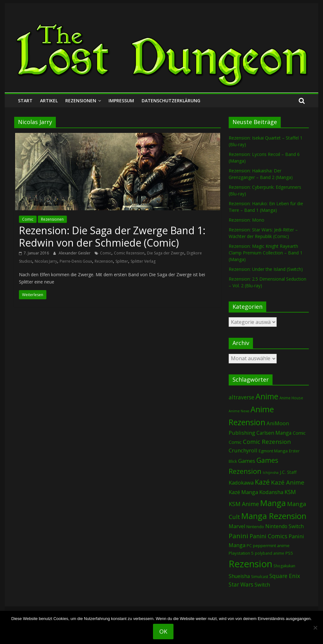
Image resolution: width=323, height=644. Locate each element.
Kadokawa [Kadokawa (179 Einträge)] (241, 483)
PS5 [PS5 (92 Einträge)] (289, 553)
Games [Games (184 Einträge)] (247, 461)
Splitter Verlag (143, 261)
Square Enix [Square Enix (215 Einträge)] (285, 576)
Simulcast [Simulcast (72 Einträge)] (260, 577)
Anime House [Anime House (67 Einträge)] (291, 398)
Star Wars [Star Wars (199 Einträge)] (241, 584)
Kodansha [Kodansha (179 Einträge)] (271, 492)
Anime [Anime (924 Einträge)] (267, 396)
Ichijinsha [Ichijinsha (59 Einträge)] (271, 472)
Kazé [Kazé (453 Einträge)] (262, 482)
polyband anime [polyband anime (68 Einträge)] (270, 553)
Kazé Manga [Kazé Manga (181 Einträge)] (243, 492)
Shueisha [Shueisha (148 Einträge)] (239, 576)
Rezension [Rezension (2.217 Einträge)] (250, 564)
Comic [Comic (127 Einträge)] (299, 433)
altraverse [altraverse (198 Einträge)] (241, 397)
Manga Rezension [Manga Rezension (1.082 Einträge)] (274, 516)
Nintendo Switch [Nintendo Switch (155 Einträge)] (285, 526)
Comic (28, 219)
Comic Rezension (129, 253)
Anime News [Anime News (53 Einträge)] (239, 411)
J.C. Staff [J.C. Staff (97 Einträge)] (288, 472)
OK (163, 631)
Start (25, 101)
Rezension (104, 261)
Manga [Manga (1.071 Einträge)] (273, 503)
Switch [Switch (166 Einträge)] (262, 585)
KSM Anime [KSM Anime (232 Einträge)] (244, 504)
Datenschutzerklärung (171, 101)
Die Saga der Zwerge (166, 253)
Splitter (122, 261)
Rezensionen (81, 101)
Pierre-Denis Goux (76, 261)
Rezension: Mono (247, 220)
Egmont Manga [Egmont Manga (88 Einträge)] (273, 451)
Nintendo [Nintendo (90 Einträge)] (255, 527)
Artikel (49, 101)
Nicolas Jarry (46, 261)
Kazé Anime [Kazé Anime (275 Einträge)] (288, 482)
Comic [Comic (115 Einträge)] (235, 442)
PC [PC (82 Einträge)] (249, 546)
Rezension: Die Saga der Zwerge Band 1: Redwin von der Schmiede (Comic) (112, 236)
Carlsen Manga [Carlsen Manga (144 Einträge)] (274, 433)
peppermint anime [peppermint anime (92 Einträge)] (271, 546)
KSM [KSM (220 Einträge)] (290, 492)
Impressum (121, 101)
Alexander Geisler (75, 253)
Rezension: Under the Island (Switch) (266, 269)
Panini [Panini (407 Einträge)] (238, 536)
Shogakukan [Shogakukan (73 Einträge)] (284, 566)
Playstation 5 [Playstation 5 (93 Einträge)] (241, 553)
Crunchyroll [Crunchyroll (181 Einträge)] (243, 450)
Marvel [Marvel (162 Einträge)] (237, 526)
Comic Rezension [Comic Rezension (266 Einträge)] (267, 441)
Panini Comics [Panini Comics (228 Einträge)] (268, 536)
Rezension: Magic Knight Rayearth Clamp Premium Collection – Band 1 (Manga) (266, 253)
